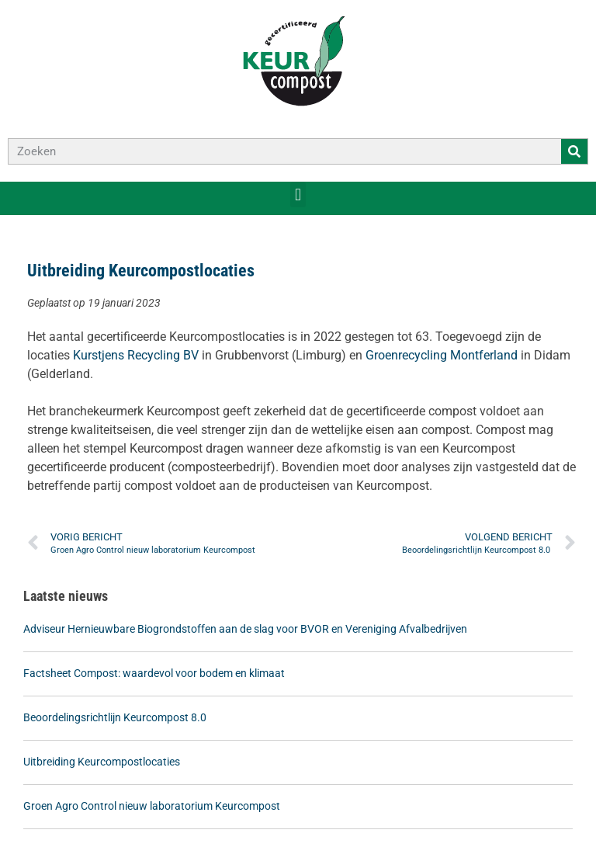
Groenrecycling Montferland (442, 355)
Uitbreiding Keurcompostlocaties (102, 762)
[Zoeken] (574, 151)
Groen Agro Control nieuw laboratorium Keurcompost (152, 806)
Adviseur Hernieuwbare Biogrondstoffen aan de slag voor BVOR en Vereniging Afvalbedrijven (245, 629)
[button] (298, 194)
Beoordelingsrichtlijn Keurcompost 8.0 (116, 717)
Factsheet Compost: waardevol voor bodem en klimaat (154, 673)
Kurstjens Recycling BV (136, 355)
